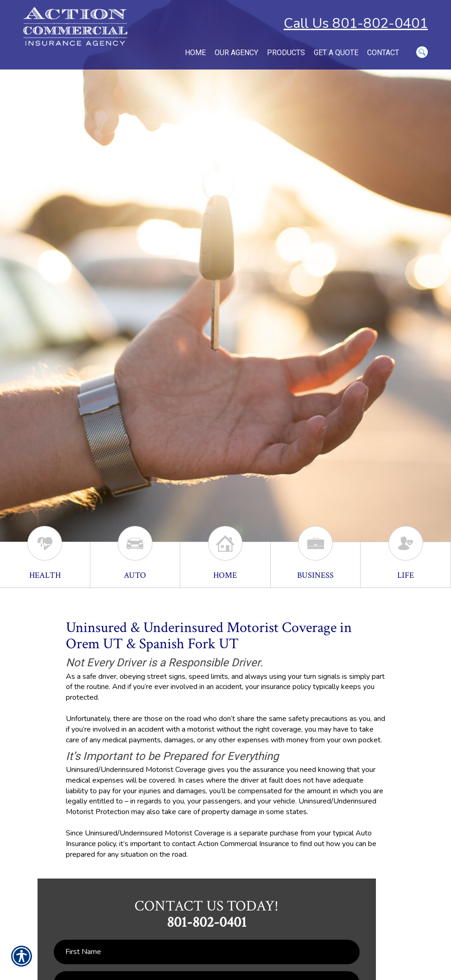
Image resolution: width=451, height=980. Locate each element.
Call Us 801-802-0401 (356, 23)
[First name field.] (207, 952)
